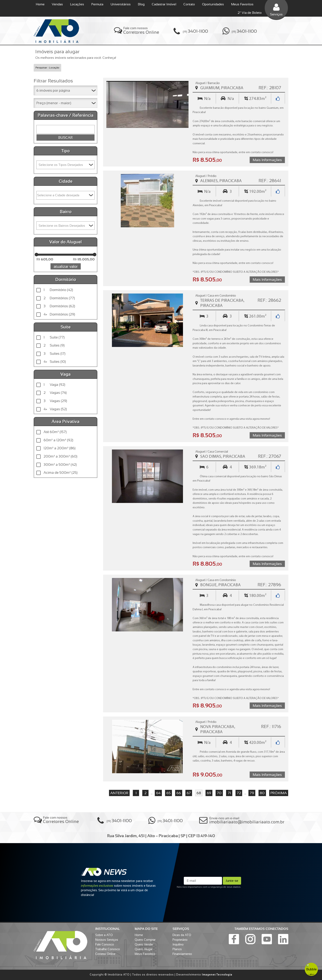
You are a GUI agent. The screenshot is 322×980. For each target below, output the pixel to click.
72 (239, 793)
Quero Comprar (145, 940)
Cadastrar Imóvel (164, 4)
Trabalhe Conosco (108, 949)
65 (168, 793)
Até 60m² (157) (55, 432)
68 (199, 793)
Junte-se (232, 881)
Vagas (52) (55, 409)
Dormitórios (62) (59, 306)
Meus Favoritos (242, 4)
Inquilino (178, 944)
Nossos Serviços (107, 940)
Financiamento (182, 954)
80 (262, 793)
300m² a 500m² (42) (60, 465)
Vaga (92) (54, 385)
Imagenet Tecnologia (217, 975)
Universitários (121, 4)
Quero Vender (144, 944)
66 (179, 793)
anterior (119, 793)
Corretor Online (105, 954)
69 (209, 793)
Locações (77, 4)
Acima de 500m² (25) (60, 473)
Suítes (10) (55, 362)
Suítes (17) (54, 354)
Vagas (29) (55, 401)
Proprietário (180, 940)
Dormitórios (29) (59, 314)
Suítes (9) (54, 346)
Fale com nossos (141, 30)
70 (219, 793)
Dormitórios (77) (59, 298)
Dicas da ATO (182, 935)
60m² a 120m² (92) (58, 440)
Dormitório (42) (58, 290)
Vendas (57, 4)
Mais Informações (267, 160)
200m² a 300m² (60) (60, 456)
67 (189, 793)
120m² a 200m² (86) (59, 448)
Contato (189, 4)
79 (252, 793)
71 (229, 793)
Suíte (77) (54, 337)
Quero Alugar (144, 949)
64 (158, 793)
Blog (141, 4)
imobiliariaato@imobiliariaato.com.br (247, 822)
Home (40, 4)
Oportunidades (213, 4)
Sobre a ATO (104, 935)
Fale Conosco (105, 944)
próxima (279, 793)
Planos (177, 949)
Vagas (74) (55, 393)
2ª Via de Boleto (250, 13)
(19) (195, 31)
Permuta (97, 4)
